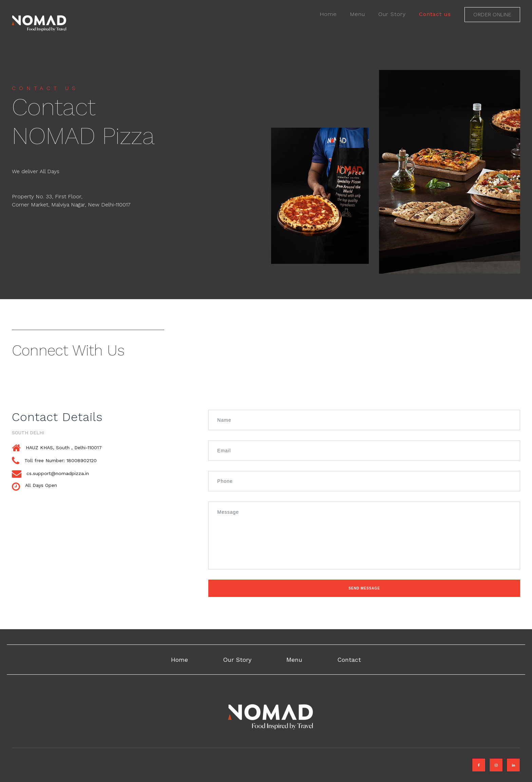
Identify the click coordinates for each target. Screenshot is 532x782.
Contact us (435, 14)
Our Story (392, 14)
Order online (492, 15)
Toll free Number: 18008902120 (61, 460)
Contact (349, 660)
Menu (358, 14)
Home (328, 14)
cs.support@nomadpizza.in (58, 473)
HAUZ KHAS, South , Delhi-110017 (64, 448)
